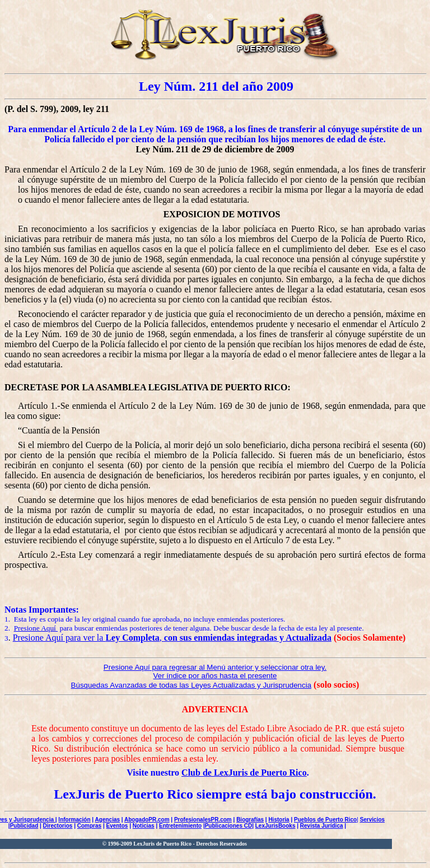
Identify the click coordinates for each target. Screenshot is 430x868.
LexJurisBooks (275, 826)
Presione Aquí (36, 628)
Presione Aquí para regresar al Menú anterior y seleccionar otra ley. (215, 667)
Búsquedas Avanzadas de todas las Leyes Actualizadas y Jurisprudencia (191, 685)
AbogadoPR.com (147, 820)
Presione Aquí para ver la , (172, 638)
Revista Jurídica (322, 826)
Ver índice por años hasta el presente (215, 676)
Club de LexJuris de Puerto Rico (244, 773)
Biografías (250, 820)
